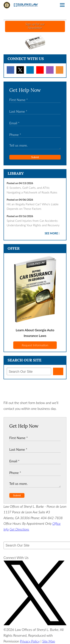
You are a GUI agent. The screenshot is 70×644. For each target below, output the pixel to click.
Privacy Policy (30, 641)
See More (51, 233)
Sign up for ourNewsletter (35, 26)
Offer (14, 248)
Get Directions (19, 529)
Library (16, 173)
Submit (35, 157)
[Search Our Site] (29, 371)
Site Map (49, 641)
